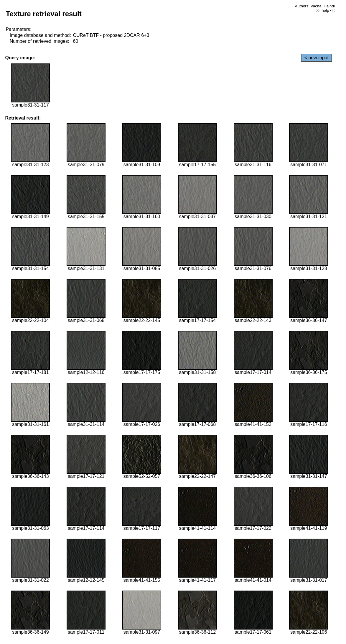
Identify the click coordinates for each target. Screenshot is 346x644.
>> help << (325, 10)
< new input (317, 58)
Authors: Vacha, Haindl (315, 6)
